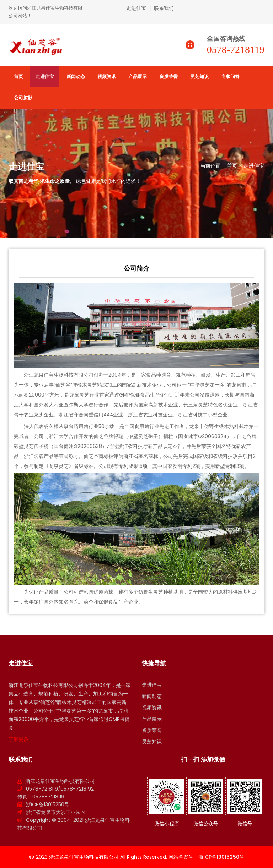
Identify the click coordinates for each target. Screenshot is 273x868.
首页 (18, 77)
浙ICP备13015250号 (48, 804)
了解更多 (18, 739)
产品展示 (138, 77)
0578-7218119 (236, 50)
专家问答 (230, 77)
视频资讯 (107, 77)
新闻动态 (76, 77)
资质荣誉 (168, 77)
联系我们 (164, 8)
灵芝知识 (199, 77)
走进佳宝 (136, 8)
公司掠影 (23, 98)
